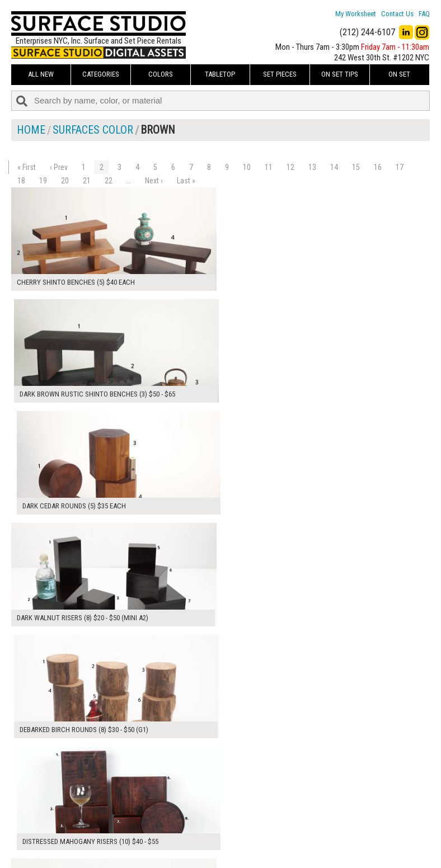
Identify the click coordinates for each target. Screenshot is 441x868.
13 (312, 167)
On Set (399, 74)
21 (87, 181)
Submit (316, 836)
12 (290, 167)
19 (43, 181)
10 (247, 167)
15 (356, 167)
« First (27, 167)
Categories (101, 74)
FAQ (424, 14)
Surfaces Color (93, 130)
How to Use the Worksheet (201, 812)
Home (31, 130)
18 (21, 181)
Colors (161, 74)
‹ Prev (59, 167)
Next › (154, 181)
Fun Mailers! (178, 850)
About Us (174, 824)
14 (334, 167)
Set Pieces (280, 74)
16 (378, 167)
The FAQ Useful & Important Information (222, 837)
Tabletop (220, 74)
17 (400, 167)
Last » (186, 181)
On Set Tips (340, 74)
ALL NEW (41, 74)
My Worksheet (356, 14)
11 (269, 167)
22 (109, 181)
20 (65, 181)
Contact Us (397, 14)
